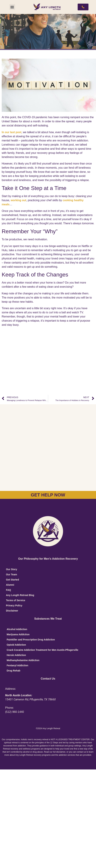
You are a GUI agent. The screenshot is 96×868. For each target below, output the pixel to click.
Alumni (10, 585)
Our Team (11, 574)
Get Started (12, 580)
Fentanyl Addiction (17, 665)
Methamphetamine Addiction (23, 660)
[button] (12, 7)
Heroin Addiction (16, 655)
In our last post (12, 132)
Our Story (12, 569)
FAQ (8, 590)
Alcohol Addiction (17, 629)
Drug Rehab (13, 671)
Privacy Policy (14, 605)
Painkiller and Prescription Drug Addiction (31, 640)
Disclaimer (12, 611)
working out (18, 200)
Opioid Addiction (16, 645)
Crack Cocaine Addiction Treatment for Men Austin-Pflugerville (42, 650)
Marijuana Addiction (18, 634)
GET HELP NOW (48, 495)
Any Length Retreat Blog (20, 595)
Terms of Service (16, 600)
